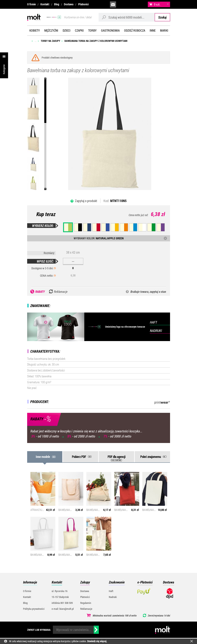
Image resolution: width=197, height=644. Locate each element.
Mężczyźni (51, 30)
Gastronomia (110, 30)
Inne (153, 30)
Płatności (83, 4)
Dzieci (67, 30)
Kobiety (35, 30)
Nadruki (113, 597)
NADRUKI (156, 331)
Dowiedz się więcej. (97, 641)
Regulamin (86, 603)
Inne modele (43, 457)
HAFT (153, 322)
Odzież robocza (135, 30)
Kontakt (45, 4)
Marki (164, 30)
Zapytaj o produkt (86, 201)
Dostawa (69, 4)
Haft (111, 591)
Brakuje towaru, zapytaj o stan (148, 292)
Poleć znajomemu (151, 457)
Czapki (79, 30)
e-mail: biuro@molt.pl (63, 609)
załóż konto (141, 4)
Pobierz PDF (79, 457)
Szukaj (162, 17)
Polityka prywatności (34, 609)
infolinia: (122, 4)
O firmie (31, 4)
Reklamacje (86, 609)
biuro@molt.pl (113, 4)
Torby (92, 30)
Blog (57, 4)
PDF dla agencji (116, 457)
